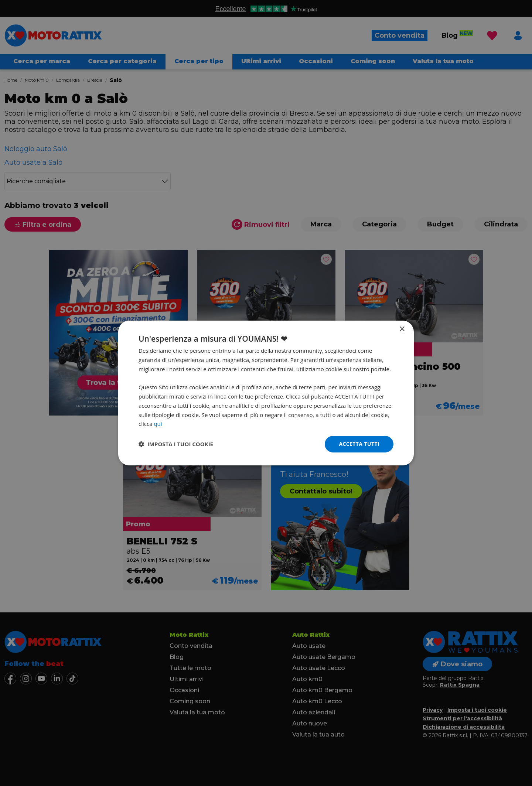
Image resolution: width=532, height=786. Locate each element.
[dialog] (266, 393)
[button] (176, 444)
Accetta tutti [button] (359, 444)
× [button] (402, 329)
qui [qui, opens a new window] (158, 424)
